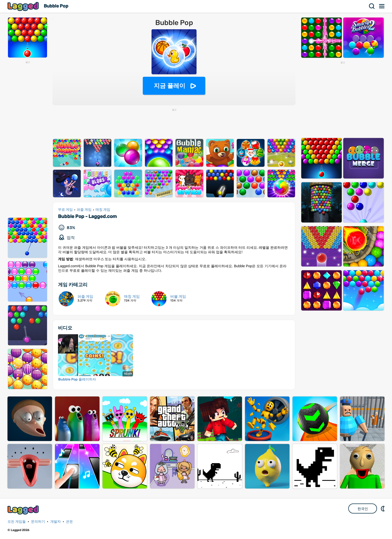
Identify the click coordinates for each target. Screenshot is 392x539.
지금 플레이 (170, 86)
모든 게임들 (17, 522)
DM (383, 508)
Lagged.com (24, 510)
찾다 (372, 6)
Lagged (24, 6)
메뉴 (382, 6)
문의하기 (38, 522)
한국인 (363, 509)
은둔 (69, 522)
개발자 (55, 522)
